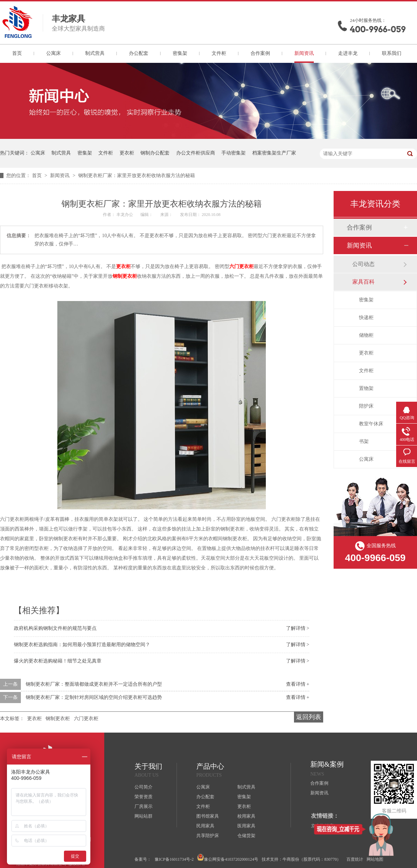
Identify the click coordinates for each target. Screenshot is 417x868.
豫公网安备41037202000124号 (228, 858)
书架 (364, 441)
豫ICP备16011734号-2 (174, 859)
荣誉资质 (144, 797)
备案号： (143, 859)
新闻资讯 (304, 53)
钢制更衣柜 (125, 276)
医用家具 (246, 826)
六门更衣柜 (242, 266)
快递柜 (366, 318)
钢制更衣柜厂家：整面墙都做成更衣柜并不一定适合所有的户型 (94, 684)
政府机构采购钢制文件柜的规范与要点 (55, 628)
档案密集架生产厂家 (274, 153)
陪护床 (366, 406)
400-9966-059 (378, 29)
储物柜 (366, 335)
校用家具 (246, 816)
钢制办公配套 (155, 153)
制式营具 (95, 53)
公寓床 (54, 53)
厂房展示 (144, 806)
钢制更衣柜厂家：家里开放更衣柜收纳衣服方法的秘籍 (137, 176)
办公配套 (139, 53)
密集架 (180, 53)
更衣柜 (127, 153)
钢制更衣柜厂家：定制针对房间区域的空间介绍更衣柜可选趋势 (94, 697)
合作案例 (260, 53)
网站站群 (144, 816)
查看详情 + (298, 684)
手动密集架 (234, 153)
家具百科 (363, 282)
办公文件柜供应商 (196, 153)
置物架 (366, 388)
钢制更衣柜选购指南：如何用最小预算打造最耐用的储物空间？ (82, 645)
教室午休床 (371, 424)
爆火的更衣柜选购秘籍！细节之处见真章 (58, 661)
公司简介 (144, 787)
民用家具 (205, 826)
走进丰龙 (348, 53)
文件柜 (219, 53)
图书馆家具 (208, 816)
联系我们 (392, 53)
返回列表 (309, 717)
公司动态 (363, 264)
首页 (17, 53)
